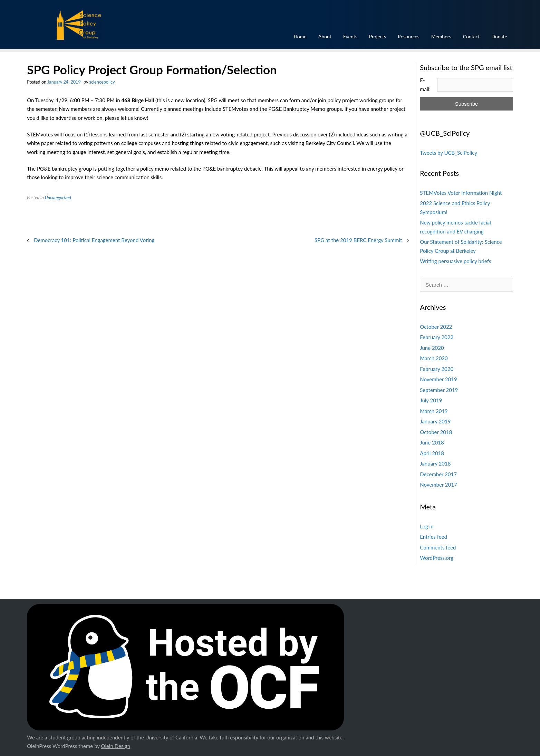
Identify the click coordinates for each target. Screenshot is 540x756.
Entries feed (433, 537)
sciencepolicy (102, 82)
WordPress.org (437, 558)
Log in (427, 526)
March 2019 (434, 411)
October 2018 (436, 432)
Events (350, 36)
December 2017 (438, 474)
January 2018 (435, 463)
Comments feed (438, 547)
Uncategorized (58, 198)
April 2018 (432, 453)
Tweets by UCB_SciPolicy (449, 153)
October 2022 (436, 327)
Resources (408, 36)
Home (300, 36)
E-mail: (425, 85)
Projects (378, 36)
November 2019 (438, 379)
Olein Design (116, 746)
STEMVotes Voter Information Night (461, 193)
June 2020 (432, 348)
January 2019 (435, 421)
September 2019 (439, 390)
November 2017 (438, 485)
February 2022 (437, 337)
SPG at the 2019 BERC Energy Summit (358, 240)
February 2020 (437, 369)
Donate (499, 36)
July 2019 (431, 400)
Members (441, 36)
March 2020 (434, 358)
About (325, 36)
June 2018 (432, 442)
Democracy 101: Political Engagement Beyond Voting (94, 240)
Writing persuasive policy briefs (455, 261)
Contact (471, 36)
